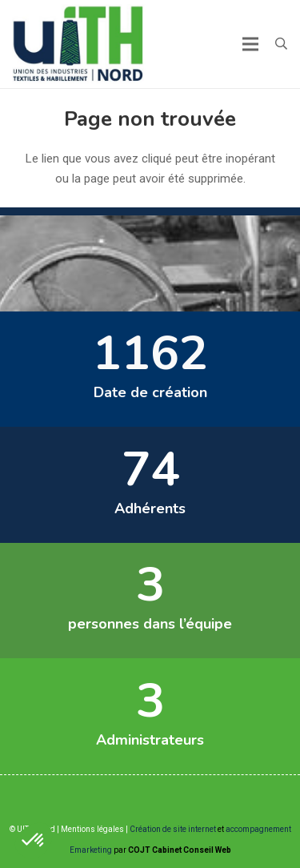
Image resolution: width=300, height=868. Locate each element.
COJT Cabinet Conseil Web (180, 850)
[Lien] (80, 44)
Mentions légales (92, 829)
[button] (281, 44)
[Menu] (250, 44)
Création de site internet (173, 829)
